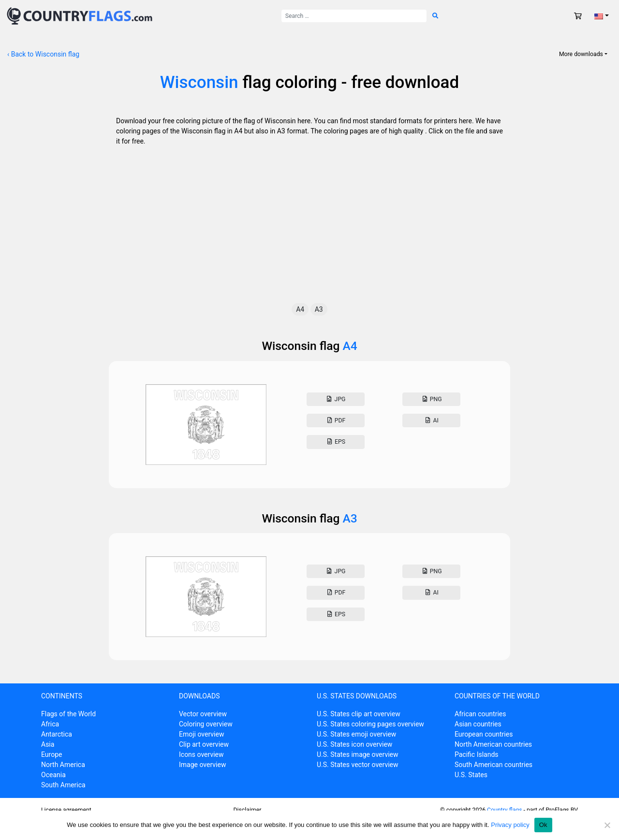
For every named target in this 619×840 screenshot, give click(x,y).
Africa (50, 724)
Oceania (53, 775)
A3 (319, 309)
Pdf (335, 420)
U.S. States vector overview (358, 765)
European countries (484, 734)
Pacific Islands (477, 754)
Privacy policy (510, 825)
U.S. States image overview (358, 754)
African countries (480, 714)
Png (431, 399)
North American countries (493, 744)
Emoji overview (201, 734)
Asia (48, 744)
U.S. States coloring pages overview (370, 724)
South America (63, 785)
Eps (336, 442)
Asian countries (478, 724)
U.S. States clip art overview (359, 714)
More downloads (581, 54)
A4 (300, 309)
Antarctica (57, 734)
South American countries (494, 765)
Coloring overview (206, 724)
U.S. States (471, 775)
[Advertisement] (309, 231)
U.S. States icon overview (354, 744)
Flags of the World (68, 714)
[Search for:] (354, 16)
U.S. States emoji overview (356, 734)
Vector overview (203, 714)
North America (63, 765)
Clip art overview (204, 744)
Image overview (202, 765)
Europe (52, 754)
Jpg (335, 399)
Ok (543, 825)
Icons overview (201, 754)
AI (431, 420)
